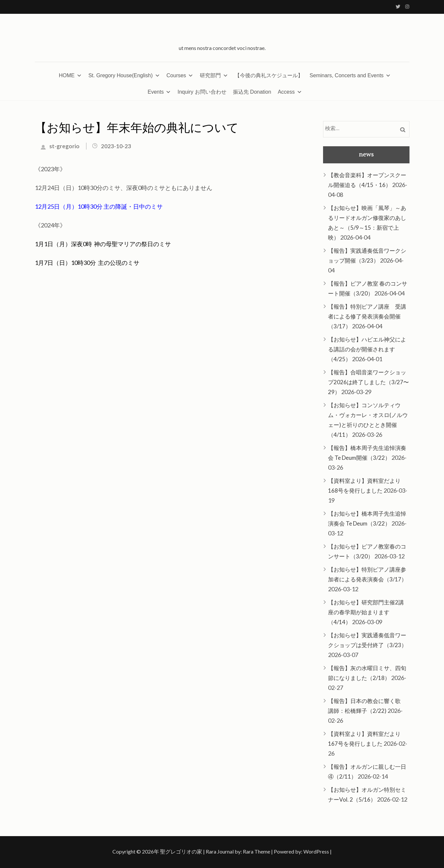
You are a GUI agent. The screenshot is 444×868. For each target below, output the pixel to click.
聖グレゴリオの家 (181, 851)
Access (290, 92)
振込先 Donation (252, 92)
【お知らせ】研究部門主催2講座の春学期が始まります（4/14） (366, 612)
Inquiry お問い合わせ (202, 92)
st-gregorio (64, 146)
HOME (70, 76)
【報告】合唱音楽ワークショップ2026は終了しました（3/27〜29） (368, 382)
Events (159, 92)
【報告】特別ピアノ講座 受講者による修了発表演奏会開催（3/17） (367, 316)
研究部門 (214, 76)
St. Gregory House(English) (124, 76)
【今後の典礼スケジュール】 (269, 75)
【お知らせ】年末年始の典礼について (137, 128)
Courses (180, 76)
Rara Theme (257, 851)
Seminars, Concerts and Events (350, 76)
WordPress (316, 851)
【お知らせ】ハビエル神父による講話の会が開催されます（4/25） (367, 349)
